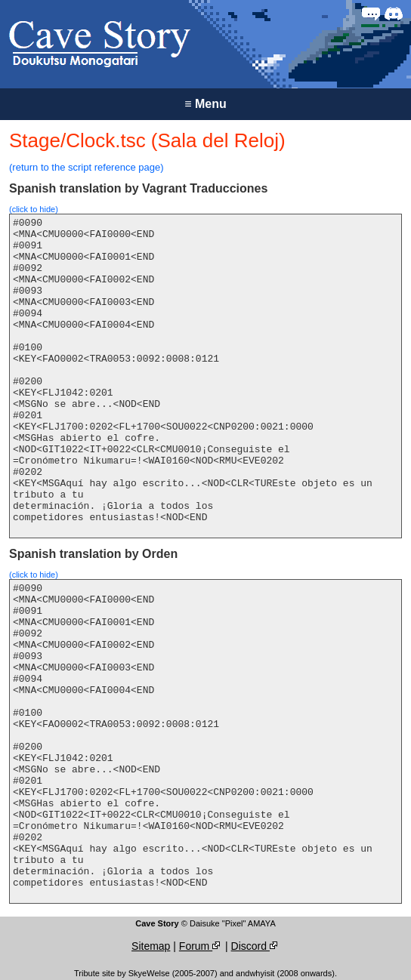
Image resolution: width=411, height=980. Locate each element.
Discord (255, 946)
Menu (205, 104)
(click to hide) (34, 209)
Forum (201, 946)
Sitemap (151, 946)
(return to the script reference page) (87, 167)
